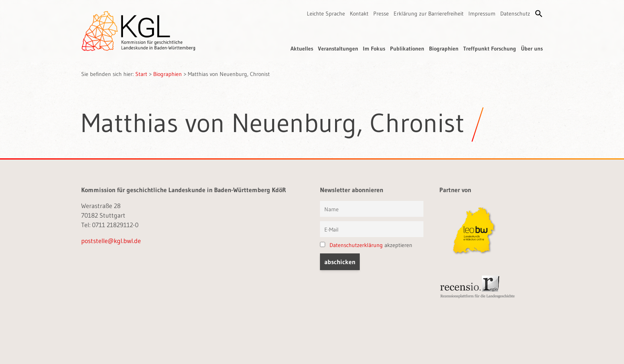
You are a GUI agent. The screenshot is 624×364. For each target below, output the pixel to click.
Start (141, 74)
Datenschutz (515, 14)
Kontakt (359, 14)
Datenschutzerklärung (356, 245)
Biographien (444, 49)
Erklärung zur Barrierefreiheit (429, 14)
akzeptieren (366, 245)
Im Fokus (374, 49)
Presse (381, 14)
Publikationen (407, 49)
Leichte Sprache (326, 14)
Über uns (532, 49)
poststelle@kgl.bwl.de (111, 241)
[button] (539, 14)
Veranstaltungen (338, 49)
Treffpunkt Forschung (490, 49)
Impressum (482, 14)
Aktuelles (302, 49)
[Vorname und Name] (372, 209)
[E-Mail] (372, 229)
